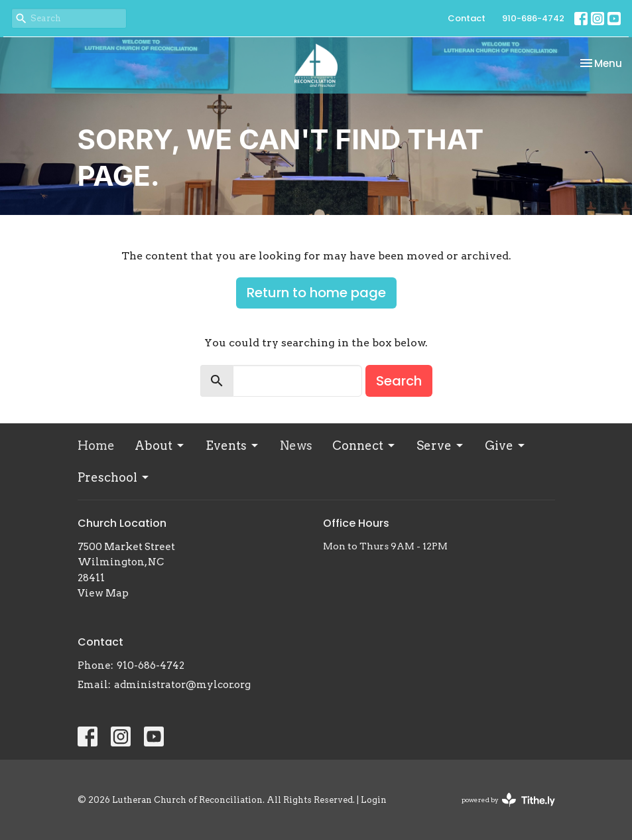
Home (96, 446)
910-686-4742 (533, 18)
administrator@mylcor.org (182, 685)
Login (374, 800)
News (296, 446)
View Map (103, 593)
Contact (467, 18)
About (160, 446)
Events (233, 446)
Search (399, 381)
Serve (441, 446)
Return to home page (316, 293)
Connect (364, 446)
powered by (508, 800)
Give (506, 446)
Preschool (114, 477)
